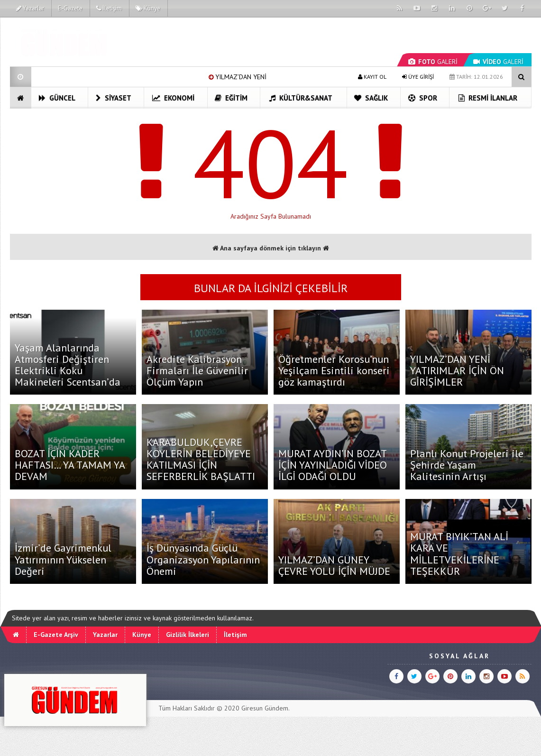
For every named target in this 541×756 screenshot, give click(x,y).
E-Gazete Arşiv (56, 635)
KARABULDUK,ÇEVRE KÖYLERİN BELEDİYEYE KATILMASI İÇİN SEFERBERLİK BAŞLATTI (201, 459)
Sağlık (371, 98)
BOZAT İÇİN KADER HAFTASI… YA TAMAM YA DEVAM (70, 465)
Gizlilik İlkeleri (188, 635)
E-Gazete (70, 8)
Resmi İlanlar (488, 98)
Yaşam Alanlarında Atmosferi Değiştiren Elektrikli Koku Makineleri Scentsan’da (68, 365)
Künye (148, 8)
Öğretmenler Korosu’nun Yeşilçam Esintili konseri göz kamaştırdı (334, 370)
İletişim (109, 8)
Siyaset (114, 98)
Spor (423, 98)
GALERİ (433, 62)
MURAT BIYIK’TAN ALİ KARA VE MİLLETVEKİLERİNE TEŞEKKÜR (459, 554)
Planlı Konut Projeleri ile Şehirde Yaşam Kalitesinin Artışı (467, 465)
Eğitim (231, 98)
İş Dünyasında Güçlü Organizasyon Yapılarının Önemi (203, 559)
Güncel (57, 98)
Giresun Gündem (265, 708)
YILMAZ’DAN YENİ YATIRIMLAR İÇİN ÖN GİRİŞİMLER (457, 370)
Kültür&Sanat (301, 98)
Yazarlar (30, 8)
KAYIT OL (372, 77)
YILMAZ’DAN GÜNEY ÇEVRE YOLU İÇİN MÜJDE (334, 565)
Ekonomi (173, 98)
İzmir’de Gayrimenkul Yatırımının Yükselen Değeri (63, 559)
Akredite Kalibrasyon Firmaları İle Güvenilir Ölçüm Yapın (197, 370)
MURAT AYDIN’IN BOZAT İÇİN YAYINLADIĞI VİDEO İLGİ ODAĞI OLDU (333, 465)
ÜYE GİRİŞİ (418, 77)
